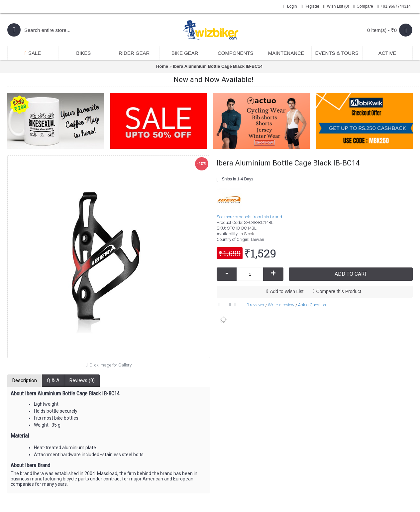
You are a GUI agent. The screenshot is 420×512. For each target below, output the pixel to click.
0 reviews (255, 305)
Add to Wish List (287, 291)
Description (25, 380)
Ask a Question (312, 305)
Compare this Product (339, 291)
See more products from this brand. (250, 217)
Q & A (53, 380)
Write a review (281, 305)
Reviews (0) (82, 380)
